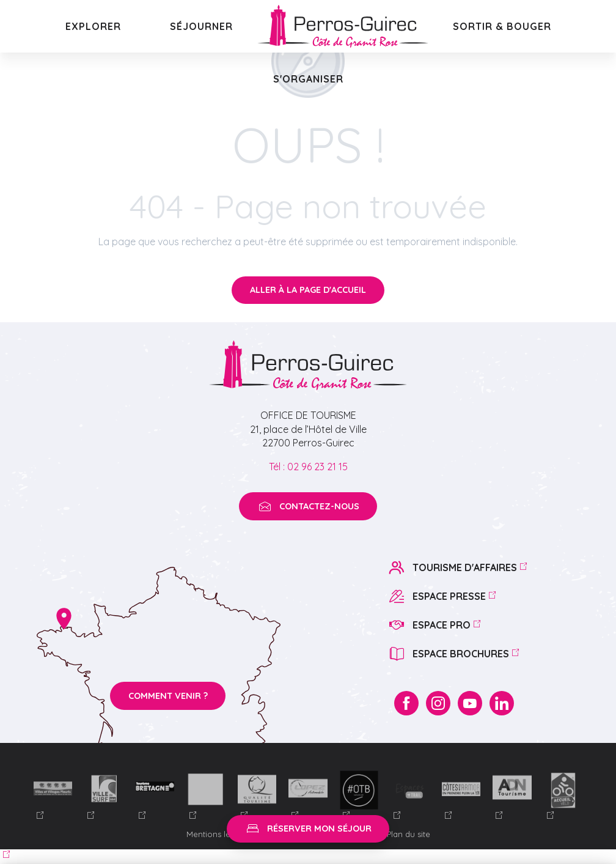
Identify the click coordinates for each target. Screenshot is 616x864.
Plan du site (409, 834)
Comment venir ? (168, 696)
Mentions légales (220, 834)
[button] (93, 26)
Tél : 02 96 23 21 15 (308, 467)
